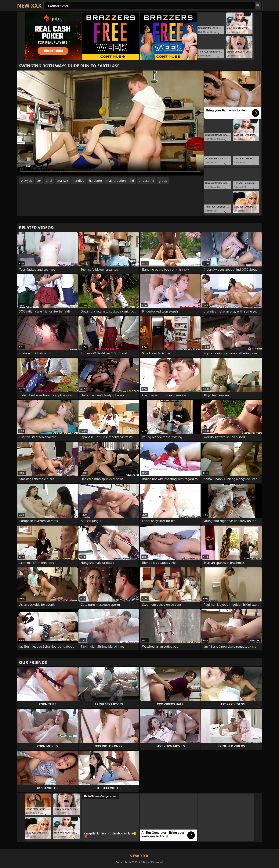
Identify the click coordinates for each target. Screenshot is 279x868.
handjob (78, 181)
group (163, 181)
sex (39, 181)
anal (49, 181)
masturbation (116, 181)
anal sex (62, 181)
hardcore (96, 181)
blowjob (27, 181)
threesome (146, 181)
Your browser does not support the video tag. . (110, 123)
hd (132, 181)
